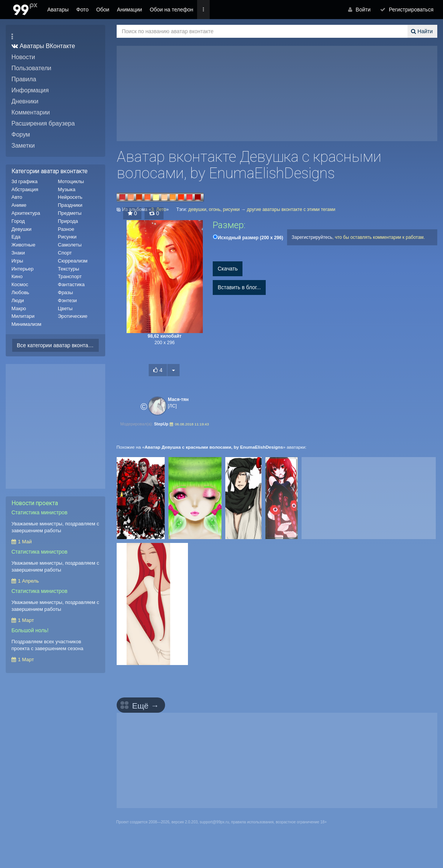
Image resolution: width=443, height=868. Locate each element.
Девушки (22, 229)
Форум (21, 134)
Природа (68, 221)
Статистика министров (39, 512)
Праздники (70, 205)
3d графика (24, 181)
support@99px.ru (214, 822)
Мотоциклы (71, 181)
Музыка (67, 189)
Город (18, 221)
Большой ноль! (30, 630)
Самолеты (70, 245)
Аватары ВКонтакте (41, 46)
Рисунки (67, 237)
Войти (364, 10)
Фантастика (71, 284)
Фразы (66, 292)
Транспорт (70, 276)
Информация (30, 90)
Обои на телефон (172, 10)
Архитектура (26, 213)
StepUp (162, 424)
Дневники (25, 101)
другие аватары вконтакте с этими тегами (291, 209)
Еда (16, 237)
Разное (66, 229)
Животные (23, 245)
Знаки (18, 253)
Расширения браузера (43, 123)
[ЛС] (172, 406)
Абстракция (25, 189)
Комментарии (31, 112)
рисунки (231, 209)
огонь (215, 209)
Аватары (58, 10)
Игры (17, 261)
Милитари (23, 316)
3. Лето (159, 209)
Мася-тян (178, 399)
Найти (423, 31)
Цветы (65, 308)
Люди (18, 300)
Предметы (70, 213)
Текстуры (69, 269)
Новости (23, 57)
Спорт (65, 253)
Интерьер (22, 269)
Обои (103, 10)
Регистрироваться (408, 10)
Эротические (73, 316)
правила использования (252, 822)
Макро (19, 308)
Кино (17, 276)
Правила (24, 79)
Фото (82, 10)
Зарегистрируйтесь (312, 237)
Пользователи (31, 68)
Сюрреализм (73, 261)
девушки (197, 209)
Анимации (130, 10)
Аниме (19, 205)
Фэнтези (67, 300)
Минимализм (26, 324)
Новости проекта (35, 503)
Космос (20, 284)
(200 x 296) (250, 238)
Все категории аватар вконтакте (56, 345)
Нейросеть (70, 197)
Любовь (20, 292)
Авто (17, 197)
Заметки (23, 146)
